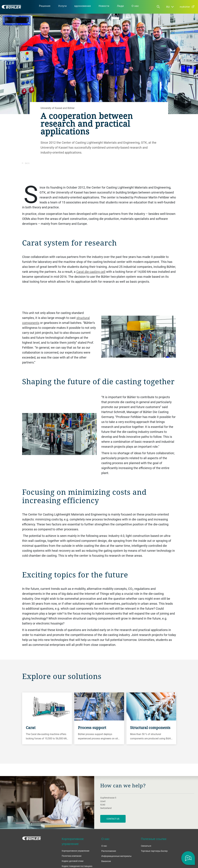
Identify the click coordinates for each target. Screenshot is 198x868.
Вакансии (106, 861)
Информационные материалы (116, 856)
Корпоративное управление (76, 851)
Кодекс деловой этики (73, 861)
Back (26, 163)
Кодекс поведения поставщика (77, 866)
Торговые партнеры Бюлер (154, 851)
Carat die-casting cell (91, 272)
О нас (104, 846)
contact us (113, 819)
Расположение (109, 851)
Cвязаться (146, 846)
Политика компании (72, 856)
